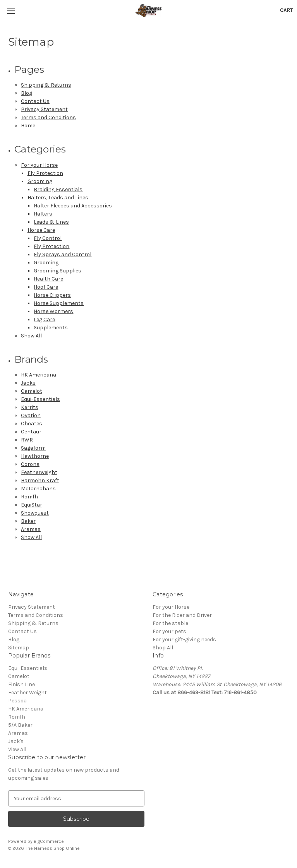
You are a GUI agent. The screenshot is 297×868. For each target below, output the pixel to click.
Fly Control (48, 238)
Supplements (51, 328)
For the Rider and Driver (182, 615)
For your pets (169, 631)
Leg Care (44, 319)
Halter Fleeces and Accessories (73, 206)
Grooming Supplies (58, 271)
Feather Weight (27, 693)
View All (17, 749)
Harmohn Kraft (40, 480)
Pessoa (17, 701)
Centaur (31, 432)
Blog (27, 93)
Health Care (48, 279)
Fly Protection (45, 173)
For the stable (170, 623)
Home (28, 126)
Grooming (40, 181)
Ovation (31, 415)
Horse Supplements (59, 303)
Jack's (16, 741)
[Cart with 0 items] (286, 10)
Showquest (35, 513)
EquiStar (32, 505)
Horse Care (41, 230)
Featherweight (39, 472)
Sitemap (19, 648)
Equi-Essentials (40, 399)
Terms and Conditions (48, 117)
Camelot (32, 391)
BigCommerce (49, 841)
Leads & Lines (51, 222)
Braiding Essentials (58, 189)
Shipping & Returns (46, 85)
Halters (43, 214)
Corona (30, 464)
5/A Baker (20, 725)
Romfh (29, 497)
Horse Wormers (53, 311)
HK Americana (39, 375)
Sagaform (33, 448)
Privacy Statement (44, 109)
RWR (27, 440)
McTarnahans (38, 489)
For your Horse (39, 165)
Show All (31, 336)
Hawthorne (35, 456)
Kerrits (30, 407)
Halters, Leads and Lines (58, 198)
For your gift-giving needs (184, 639)
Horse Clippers (52, 295)
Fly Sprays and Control (63, 254)
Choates (32, 424)
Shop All (163, 648)
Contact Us (35, 101)
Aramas (31, 529)
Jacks (28, 383)
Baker (28, 521)
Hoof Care (46, 287)
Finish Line (21, 684)
